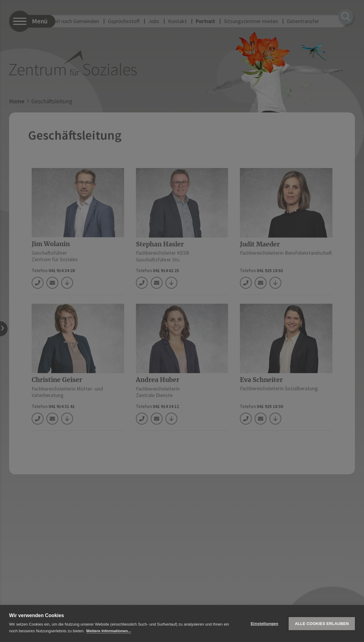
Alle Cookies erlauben (322, 624)
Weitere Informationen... (109, 631)
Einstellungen (264, 624)
